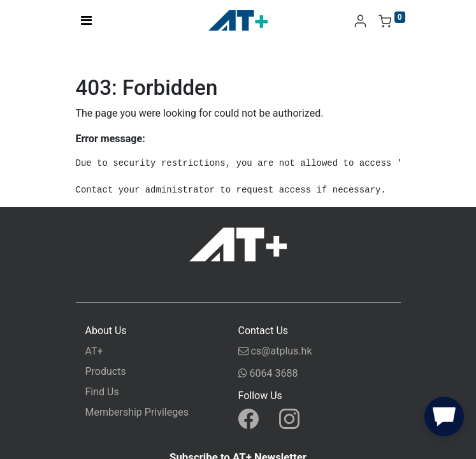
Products (106, 371)
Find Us (102, 392)
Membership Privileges (137, 412)
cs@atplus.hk (275, 353)
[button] (444, 419)
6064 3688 (268, 375)
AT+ (94, 351)
